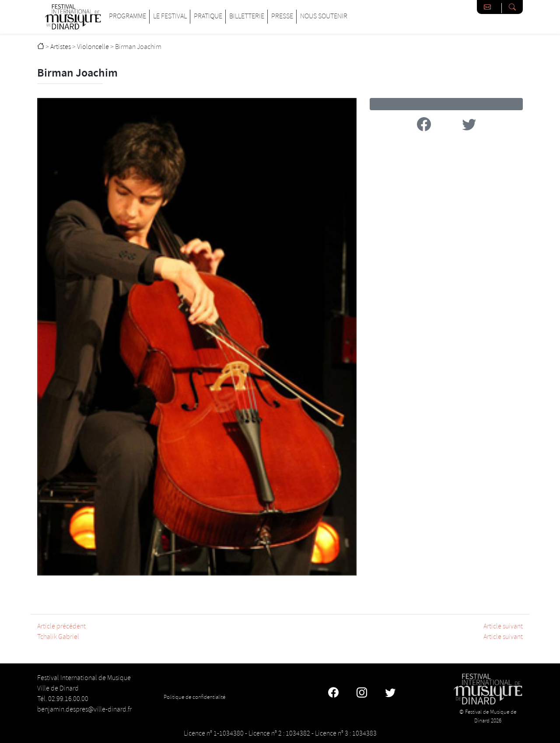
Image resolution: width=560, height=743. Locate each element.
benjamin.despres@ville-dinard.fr (84, 710)
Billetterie (247, 16)
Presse (282, 16)
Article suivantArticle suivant (503, 632)
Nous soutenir (324, 16)
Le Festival (170, 16)
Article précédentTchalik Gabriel (61, 632)
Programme (128, 16)
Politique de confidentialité (194, 697)
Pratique (208, 16)
